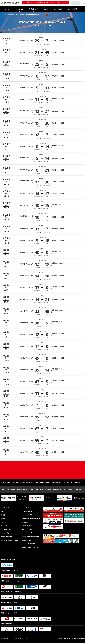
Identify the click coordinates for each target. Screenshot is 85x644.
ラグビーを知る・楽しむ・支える (26, 490)
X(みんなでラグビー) (28, 530)
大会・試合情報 (10, 14)
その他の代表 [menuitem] (19, 9)
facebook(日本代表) (27, 516)
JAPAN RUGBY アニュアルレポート (73, 490)
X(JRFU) (24, 523)
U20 (64, 483)
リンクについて (14, 640)
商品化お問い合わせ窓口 (7, 538)
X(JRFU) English (27, 527)
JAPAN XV (55, 483)
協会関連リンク (5, 519)
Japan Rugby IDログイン (61, 3)
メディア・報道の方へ (7, 534)
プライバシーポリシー (25, 640)
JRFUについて (5, 512)
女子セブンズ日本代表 (32, 483)
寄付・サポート (5, 527)
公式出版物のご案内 (6, 530)
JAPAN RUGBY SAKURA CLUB (44, 3)
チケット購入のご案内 (28, 3)
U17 (72, 483)
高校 (68, 483)
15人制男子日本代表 (6, 483)
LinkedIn (24, 552)
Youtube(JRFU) (26, 534)
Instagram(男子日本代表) (29, 545)
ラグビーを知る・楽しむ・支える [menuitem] (74, 9)
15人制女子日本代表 (45, 483)
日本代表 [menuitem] (8, 9)
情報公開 (3, 516)
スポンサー (4, 523)
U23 (60, 483)
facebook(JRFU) (27, 512)
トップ (3, 14)
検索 (73, 3)
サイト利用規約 (5, 640)
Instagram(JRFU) (27, 541)
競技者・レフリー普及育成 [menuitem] (33, 9)
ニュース (3, 490)
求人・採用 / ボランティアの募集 (9, 541)
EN (84, 4)
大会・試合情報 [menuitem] (58, 9)
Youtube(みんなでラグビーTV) (30, 538)
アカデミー (78, 483)
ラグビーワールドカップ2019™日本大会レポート (49, 490)
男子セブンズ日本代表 (19, 483)
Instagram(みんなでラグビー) (30, 549)
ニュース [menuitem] (46, 9)
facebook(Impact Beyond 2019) (31, 519)
